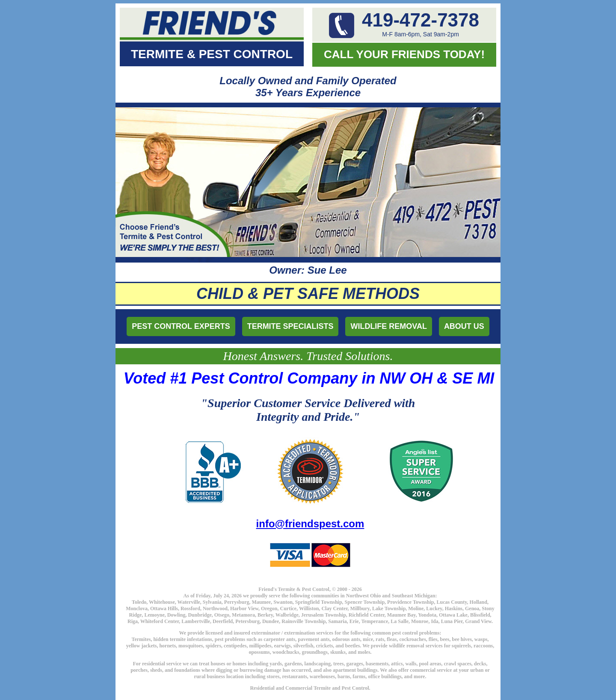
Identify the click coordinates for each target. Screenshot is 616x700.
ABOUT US (464, 326)
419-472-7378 (421, 20)
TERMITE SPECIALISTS (290, 326)
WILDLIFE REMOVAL (389, 326)
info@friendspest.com (310, 524)
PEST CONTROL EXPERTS (181, 326)
